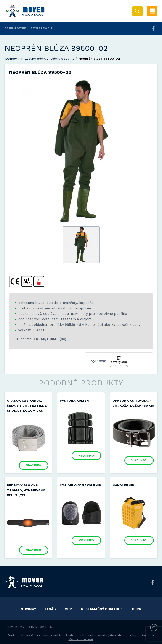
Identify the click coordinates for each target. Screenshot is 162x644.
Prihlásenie (15, 28)
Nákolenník (123, 485)
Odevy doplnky (62, 59)
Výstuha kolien (74, 401)
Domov (11, 59)
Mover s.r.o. (44, 627)
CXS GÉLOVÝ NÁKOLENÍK (80, 485)
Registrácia (42, 28)
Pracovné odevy (34, 59)
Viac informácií (81, 639)
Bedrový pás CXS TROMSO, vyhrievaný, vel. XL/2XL (26, 490)
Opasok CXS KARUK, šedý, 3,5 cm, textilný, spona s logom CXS (27, 405)
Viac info (34, 465)
